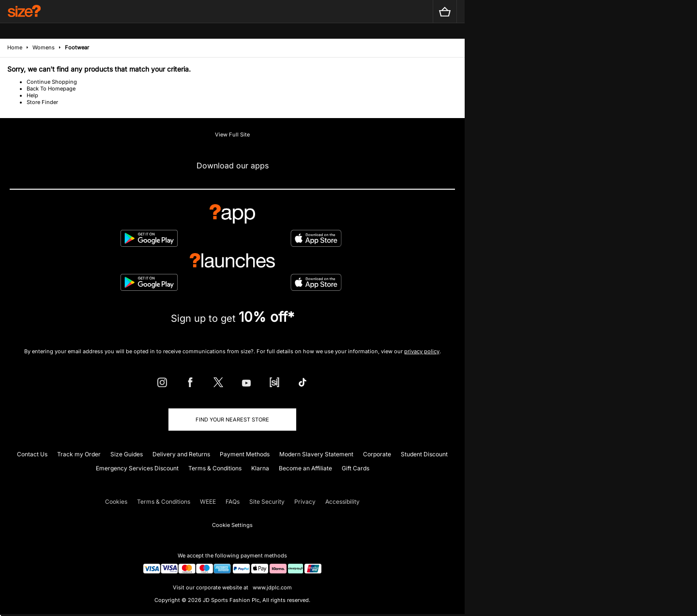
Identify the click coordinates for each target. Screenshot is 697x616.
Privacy (305, 502)
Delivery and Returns (181, 454)
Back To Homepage (51, 89)
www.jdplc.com (272, 587)
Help (32, 95)
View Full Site (232, 135)
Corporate (377, 454)
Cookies (116, 502)
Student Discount (424, 454)
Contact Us (32, 454)
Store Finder (42, 102)
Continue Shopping (52, 82)
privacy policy (422, 351)
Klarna (260, 468)
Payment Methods (245, 454)
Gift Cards (356, 468)
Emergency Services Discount (137, 468)
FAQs (233, 502)
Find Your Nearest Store (232, 420)
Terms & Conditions (215, 468)
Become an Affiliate (305, 468)
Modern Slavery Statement (316, 454)
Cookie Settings (232, 525)
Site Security (267, 502)
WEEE (208, 502)
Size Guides (127, 454)
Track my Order (79, 454)
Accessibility (342, 502)
